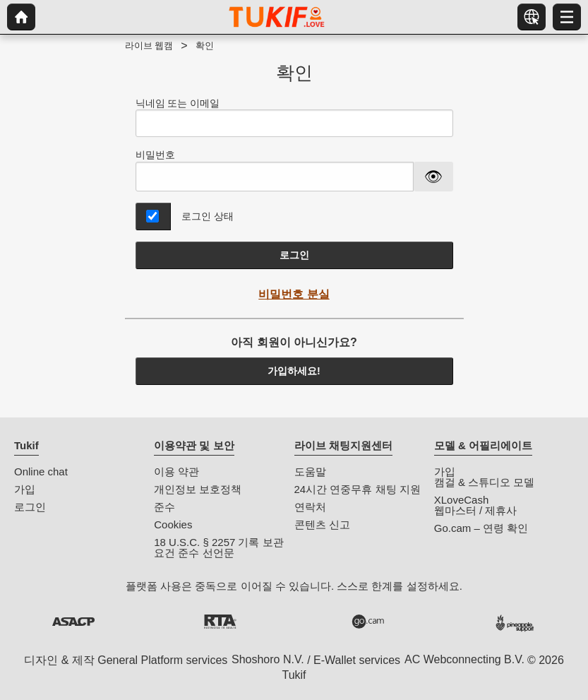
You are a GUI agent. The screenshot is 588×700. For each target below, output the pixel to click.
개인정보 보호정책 (198, 489)
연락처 (310, 507)
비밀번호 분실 (294, 294)
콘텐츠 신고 (322, 524)
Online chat (41, 471)
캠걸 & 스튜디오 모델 (485, 482)
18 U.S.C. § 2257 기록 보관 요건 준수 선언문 (218, 547)
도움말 (310, 471)
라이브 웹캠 (149, 46)
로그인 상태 (208, 216)
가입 (25, 489)
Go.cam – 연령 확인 (481, 528)
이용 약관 (176, 471)
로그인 (294, 255)
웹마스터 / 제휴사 (476, 510)
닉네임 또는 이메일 (294, 118)
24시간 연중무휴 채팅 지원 (358, 489)
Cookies (173, 524)
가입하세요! (294, 371)
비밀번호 (155, 155)
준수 (164, 507)
